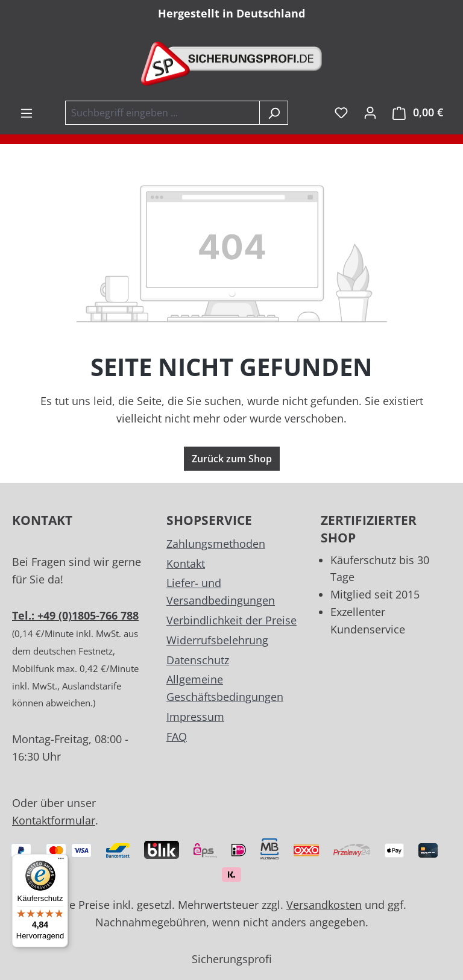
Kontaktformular (54, 820)
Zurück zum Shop (232, 459)
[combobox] (162, 113)
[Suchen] (274, 113)
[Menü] (27, 113)
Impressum (195, 717)
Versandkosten (324, 905)
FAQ (177, 737)
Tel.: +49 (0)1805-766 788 (75, 615)
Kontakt (186, 564)
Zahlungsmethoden (216, 544)
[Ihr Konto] (370, 112)
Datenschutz (198, 660)
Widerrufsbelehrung (217, 640)
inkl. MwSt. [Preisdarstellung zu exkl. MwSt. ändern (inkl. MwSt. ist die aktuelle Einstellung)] (320, 112)
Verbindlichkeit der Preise (231, 620)
